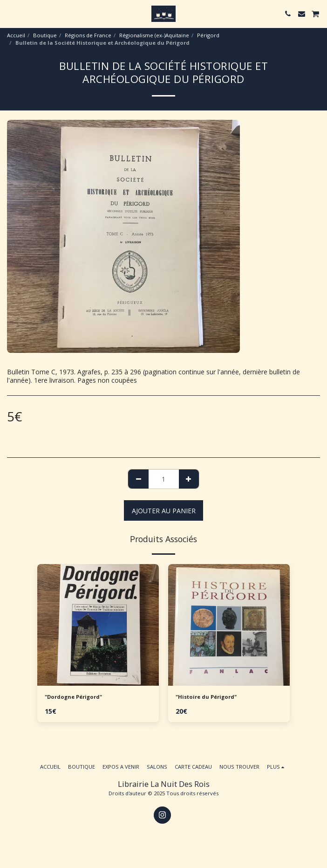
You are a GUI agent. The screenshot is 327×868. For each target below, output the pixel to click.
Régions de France (88, 35)
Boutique (45, 35)
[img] (98, 625)
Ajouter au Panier (164, 511)
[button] (10, 13)
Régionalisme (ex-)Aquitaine (154, 35)
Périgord (208, 35)
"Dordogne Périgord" (73, 697)
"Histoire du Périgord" (206, 697)
